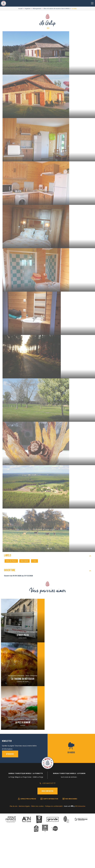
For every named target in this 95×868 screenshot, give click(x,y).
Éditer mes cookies (37, 834)
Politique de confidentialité (54, 834)
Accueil (20, 9)
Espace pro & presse (28, 826)
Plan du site (14, 834)
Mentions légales (24, 834)
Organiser (28, 9)
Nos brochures (71, 826)
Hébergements (37, 9)
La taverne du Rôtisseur (23, 707)
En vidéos (71, 780)
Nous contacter (47, 819)
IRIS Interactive (80, 834)
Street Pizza (23, 663)
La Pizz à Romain (23, 750)
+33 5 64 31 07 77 (49, 811)
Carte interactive (51, 826)
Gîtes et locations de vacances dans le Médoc (57, 9)
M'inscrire (10, 782)
